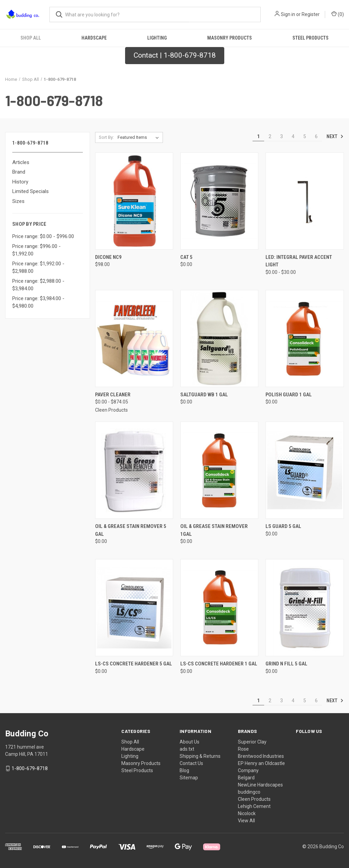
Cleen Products (254, 799)
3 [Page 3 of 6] (282, 136)
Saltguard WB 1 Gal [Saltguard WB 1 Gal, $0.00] (204, 395)
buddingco (249, 792)
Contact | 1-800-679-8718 (175, 55)
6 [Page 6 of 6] (316, 136)
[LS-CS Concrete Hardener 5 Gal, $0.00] (134, 608)
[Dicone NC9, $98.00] (134, 201)
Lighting (157, 38)
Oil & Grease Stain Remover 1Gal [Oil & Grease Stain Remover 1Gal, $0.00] (214, 530)
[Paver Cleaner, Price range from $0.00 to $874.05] (134, 339)
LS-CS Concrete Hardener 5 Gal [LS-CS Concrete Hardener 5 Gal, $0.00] (134, 664)
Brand (19, 172)
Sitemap (189, 778)
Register (311, 14)
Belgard (246, 778)
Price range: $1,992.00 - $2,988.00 (38, 268)
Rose (243, 749)
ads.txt (187, 749)
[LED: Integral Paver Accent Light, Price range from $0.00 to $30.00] (305, 201)
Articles (21, 162)
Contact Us (191, 763)
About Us (189, 742)
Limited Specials (31, 191)
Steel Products (137, 770)
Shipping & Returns (200, 756)
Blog (184, 770)
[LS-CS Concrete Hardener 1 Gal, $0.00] (219, 608)
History (20, 182)
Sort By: (106, 137)
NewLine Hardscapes (260, 785)
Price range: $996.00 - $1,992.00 (36, 250)
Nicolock (247, 813)
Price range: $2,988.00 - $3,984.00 (38, 285)
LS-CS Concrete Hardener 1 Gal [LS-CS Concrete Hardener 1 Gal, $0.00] (219, 664)
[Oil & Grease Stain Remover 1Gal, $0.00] (219, 470)
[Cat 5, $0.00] (219, 201)
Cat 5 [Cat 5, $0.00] (186, 257)
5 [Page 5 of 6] (305, 136)
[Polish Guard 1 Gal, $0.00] (305, 339)
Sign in (288, 14)
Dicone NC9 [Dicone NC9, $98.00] (108, 257)
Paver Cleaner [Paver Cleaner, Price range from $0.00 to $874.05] (113, 395)
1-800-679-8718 (30, 768)
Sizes (18, 201)
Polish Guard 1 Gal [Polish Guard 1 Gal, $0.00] (289, 395)
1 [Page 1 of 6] (258, 136)
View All (246, 821)
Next (335, 136)
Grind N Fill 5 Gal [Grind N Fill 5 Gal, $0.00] (286, 664)
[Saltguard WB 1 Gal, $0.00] (219, 339)
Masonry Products (230, 38)
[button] (175, 56)
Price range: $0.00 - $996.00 (43, 236)
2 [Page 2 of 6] (270, 136)
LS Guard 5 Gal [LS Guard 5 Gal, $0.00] (283, 526)
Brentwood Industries (261, 756)
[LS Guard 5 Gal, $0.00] (305, 470)
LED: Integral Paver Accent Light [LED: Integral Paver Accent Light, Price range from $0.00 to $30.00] (299, 261)
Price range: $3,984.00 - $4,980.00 (38, 302)
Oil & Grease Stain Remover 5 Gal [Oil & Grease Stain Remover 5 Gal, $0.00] (131, 530)
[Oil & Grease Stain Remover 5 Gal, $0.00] (134, 470)
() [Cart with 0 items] (338, 14)
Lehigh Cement (254, 806)
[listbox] (140, 137)
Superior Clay (252, 742)
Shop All (31, 38)
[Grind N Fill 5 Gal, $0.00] (305, 608)
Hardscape (94, 38)
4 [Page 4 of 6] (293, 136)
